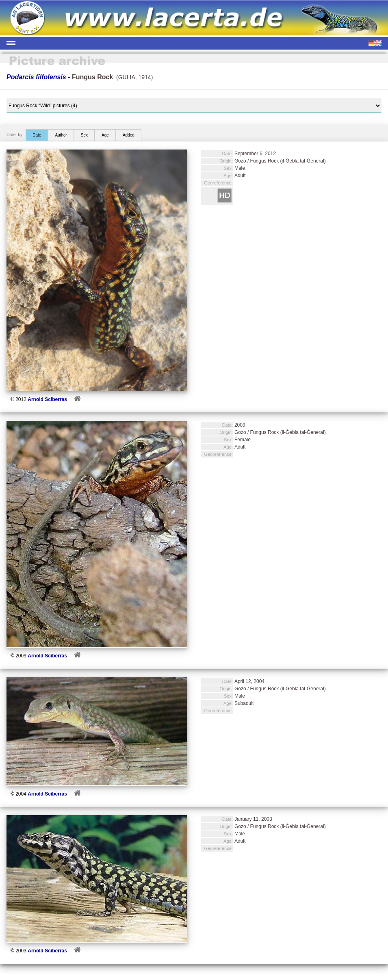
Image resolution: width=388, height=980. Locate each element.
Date (37, 135)
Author (61, 135)
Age (105, 135)
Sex (84, 135)
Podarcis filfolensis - (60, 77)
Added (129, 135)
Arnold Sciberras (47, 399)
